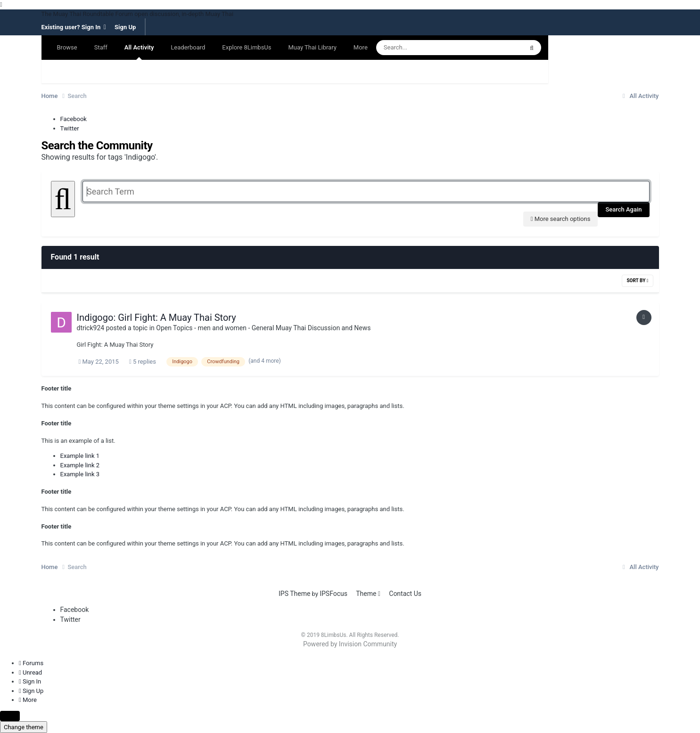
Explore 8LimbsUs (247, 47)
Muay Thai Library (312, 47)
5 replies (143, 362)
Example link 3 (80, 474)
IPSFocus (334, 594)
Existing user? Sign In (74, 27)
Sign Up (125, 28)
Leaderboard (188, 47)
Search (60, 71)
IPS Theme (294, 594)
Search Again (623, 209)
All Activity (139, 52)
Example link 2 (80, 465)
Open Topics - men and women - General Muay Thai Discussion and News (263, 328)
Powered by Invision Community (350, 644)
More (361, 47)
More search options (561, 219)
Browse (67, 47)
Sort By (637, 281)
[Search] (440, 48)
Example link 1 (80, 456)
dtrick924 (91, 328)
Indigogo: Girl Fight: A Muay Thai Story (156, 318)
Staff (101, 47)
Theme (368, 594)
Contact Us (405, 594)
